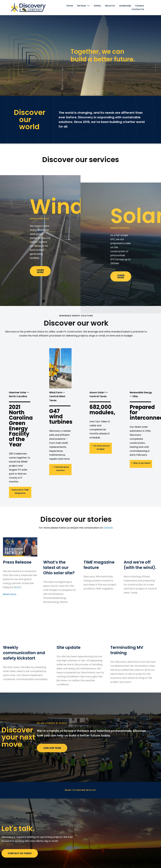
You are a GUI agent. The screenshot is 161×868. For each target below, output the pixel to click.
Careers (140, 6)
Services (82, 6)
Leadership (125, 6)
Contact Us (138, 9)
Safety (97, 6)
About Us (110, 6)
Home (70, 6)
